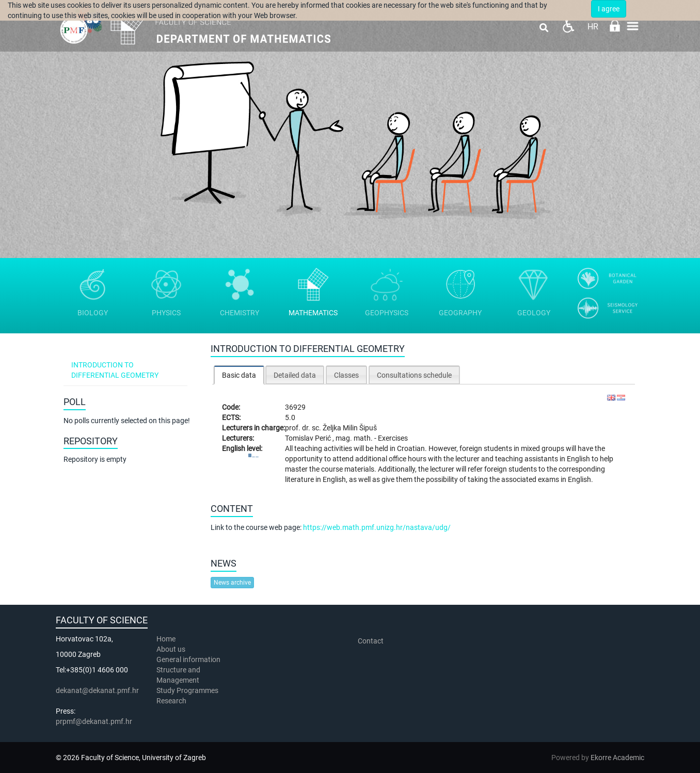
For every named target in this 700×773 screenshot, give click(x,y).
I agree (609, 9)
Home (166, 639)
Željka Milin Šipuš (350, 428)
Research (172, 701)
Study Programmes (187, 690)
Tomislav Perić (309, 438)
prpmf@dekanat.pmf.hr (94, 721)
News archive (232, 583)
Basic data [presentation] (239, 375)
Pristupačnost (568, 26)
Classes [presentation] (346, 375)
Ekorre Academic (617, 758)
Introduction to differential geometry (115, 370)
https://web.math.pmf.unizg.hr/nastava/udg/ (377, 527)
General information (188, 659)
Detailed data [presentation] (295, 375)
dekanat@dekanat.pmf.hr (97, 690)
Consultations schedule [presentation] (414, 375)
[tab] (239, 375)
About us (172, 649)
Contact (371, 641)
